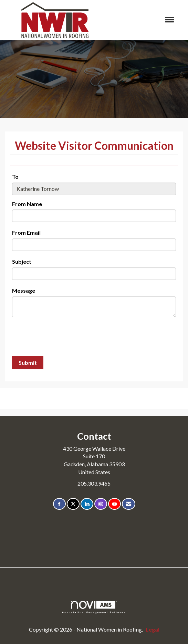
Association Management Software (94, 607)
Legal (153, 629)
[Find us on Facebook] (59, 504)
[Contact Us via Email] (129, 504)
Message (24, 290)
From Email (26, 232)
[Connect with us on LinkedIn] (87, 504)
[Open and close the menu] (143, 20)
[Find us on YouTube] (114, 504)
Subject (22, 261)
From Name (27, 204)
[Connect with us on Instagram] (101, 504)
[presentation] (64, 338)
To (15, 177)
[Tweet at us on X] (73, 504)
